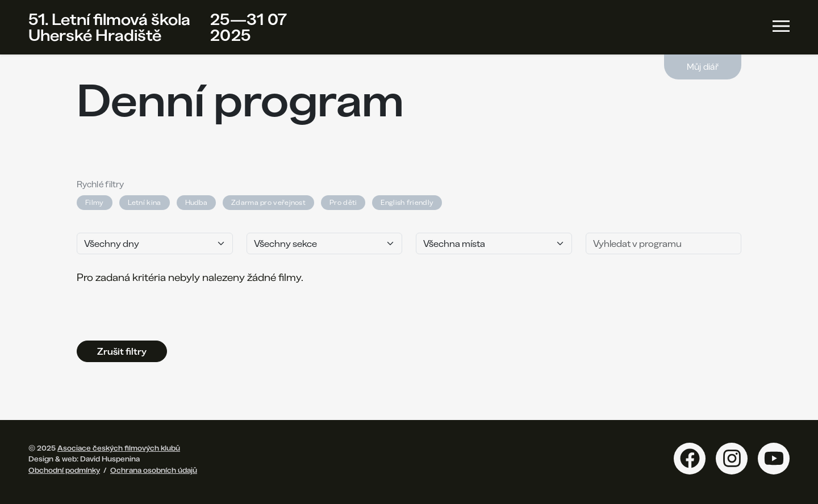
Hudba (197, 202)
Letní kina (145, 202)
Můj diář (703, 67)
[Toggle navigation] (781, 26)
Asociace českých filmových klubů (119, 448)
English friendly (407, 202)
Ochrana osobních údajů (154, 470)
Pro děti (343, 202)
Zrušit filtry (122, 351)
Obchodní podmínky (64, 470)
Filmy (95, 202)
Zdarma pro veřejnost (268, 202)
